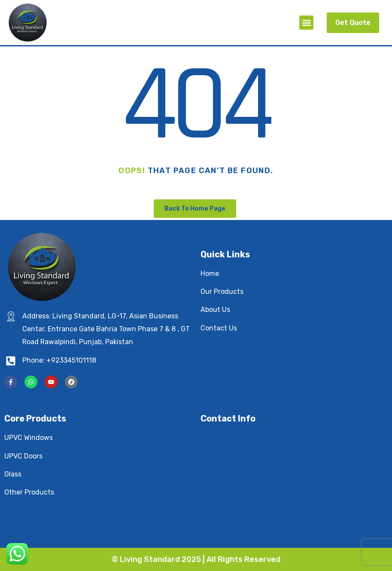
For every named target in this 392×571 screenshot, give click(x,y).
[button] (306, 23)
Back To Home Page (195, 209)
